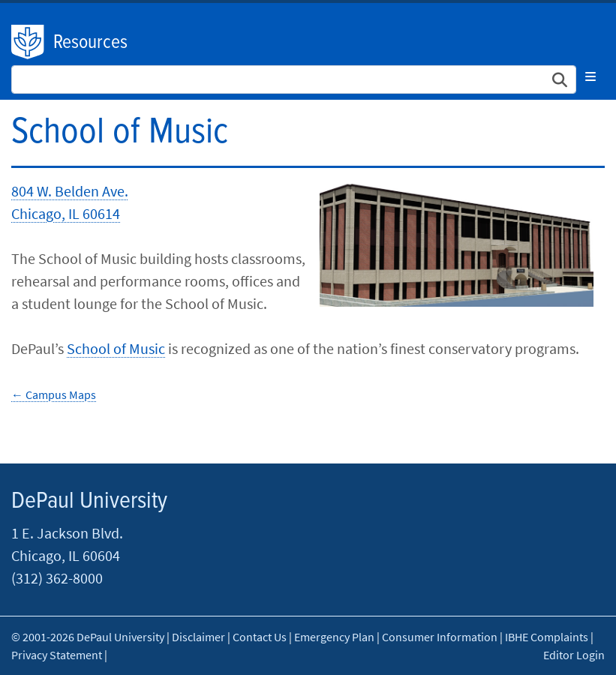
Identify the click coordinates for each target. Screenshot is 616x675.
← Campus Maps (54, 394)
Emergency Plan (334, 637)
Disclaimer (198, 637)
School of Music (116, 348)
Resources (90, 43)
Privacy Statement (57, 655)
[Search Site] (294, 79)
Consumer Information (440, 637)
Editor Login (574, 655)
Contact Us (260, 637)
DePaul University (29, 42)
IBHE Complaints (547, 637)
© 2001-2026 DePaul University (88, 637)
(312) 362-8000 (57, 578)
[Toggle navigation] (590, 76)
